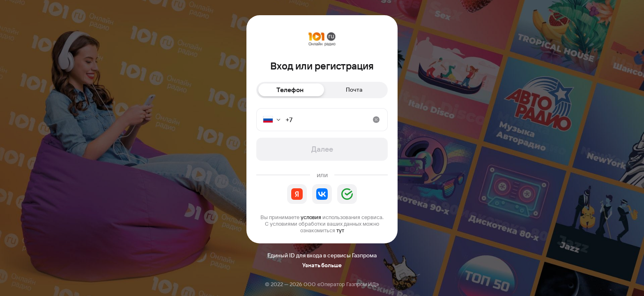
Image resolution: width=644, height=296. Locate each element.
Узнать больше (322, 265)
